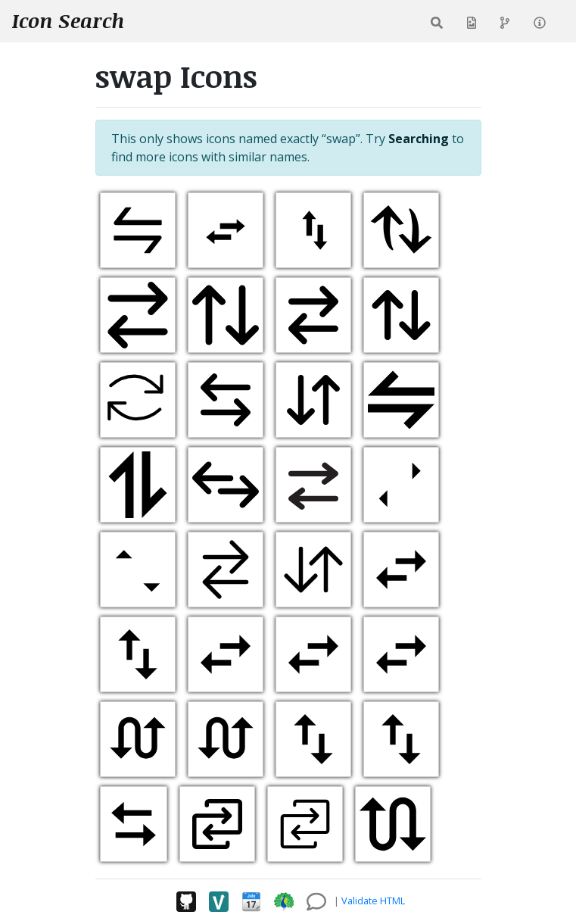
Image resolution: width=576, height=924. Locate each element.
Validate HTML (373, 901)
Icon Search (68, 20)
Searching (419, 139)
